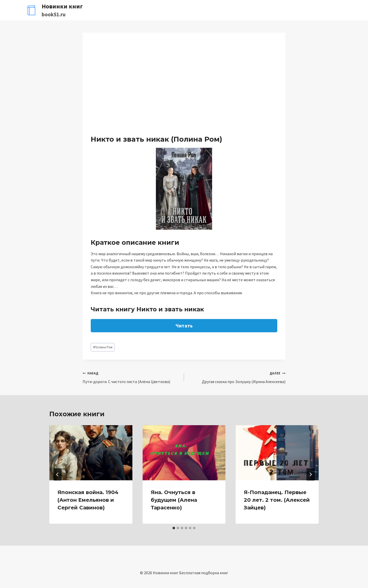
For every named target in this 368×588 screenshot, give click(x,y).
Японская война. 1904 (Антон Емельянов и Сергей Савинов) (88, 500)
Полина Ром (103, 347)
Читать (184, 326)
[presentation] (91, 453)
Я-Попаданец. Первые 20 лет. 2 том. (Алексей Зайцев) (277, 500)
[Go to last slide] (57, 474)
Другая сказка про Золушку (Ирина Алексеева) (237, 377)
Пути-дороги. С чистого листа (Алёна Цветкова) (131, 377)
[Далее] (310, 474)
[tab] (174, 528)
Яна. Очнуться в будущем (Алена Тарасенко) (174, 500)
